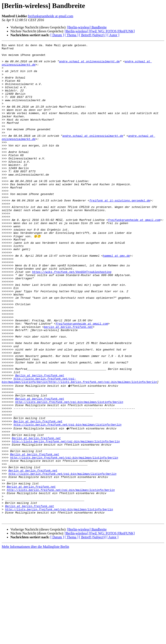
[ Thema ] (72, 35)
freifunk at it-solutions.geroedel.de (120, 232)
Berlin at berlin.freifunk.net (40, 442)
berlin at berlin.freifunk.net (68, 383)
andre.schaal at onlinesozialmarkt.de (89, 65)
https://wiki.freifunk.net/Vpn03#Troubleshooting (72, 317)
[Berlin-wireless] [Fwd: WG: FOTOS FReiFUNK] (100, 31)
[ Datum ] (57, 35)
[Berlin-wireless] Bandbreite (87, 27)
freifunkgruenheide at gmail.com (51, 16)
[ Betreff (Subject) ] (93, 35)
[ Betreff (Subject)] (92, 631)
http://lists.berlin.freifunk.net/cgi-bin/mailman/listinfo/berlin (69, 473)
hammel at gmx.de (116, 298)
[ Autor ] (113, 35)
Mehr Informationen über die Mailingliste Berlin (35, 640)
